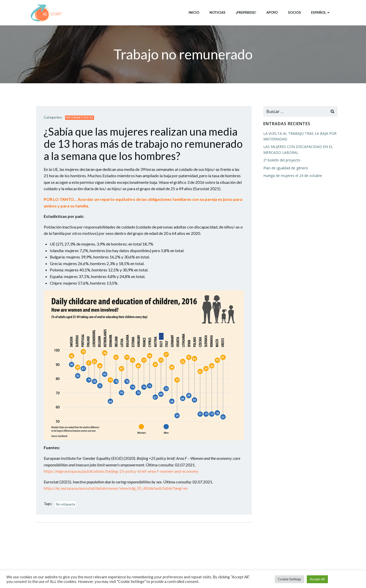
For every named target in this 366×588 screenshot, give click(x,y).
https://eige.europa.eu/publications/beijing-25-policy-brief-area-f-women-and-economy (121, 471)
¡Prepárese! (246, 12)
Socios (294, 12)
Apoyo (272, 12)
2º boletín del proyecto (282, 160)
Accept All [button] (317, 579)
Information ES (80, 117)
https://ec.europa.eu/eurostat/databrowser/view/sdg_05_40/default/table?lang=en (116, 488)
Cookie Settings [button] (289, 579)
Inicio (194, 12)
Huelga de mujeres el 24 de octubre (293, 176)
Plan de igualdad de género (286, 168)
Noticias (217, 12)
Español (321, 12)
